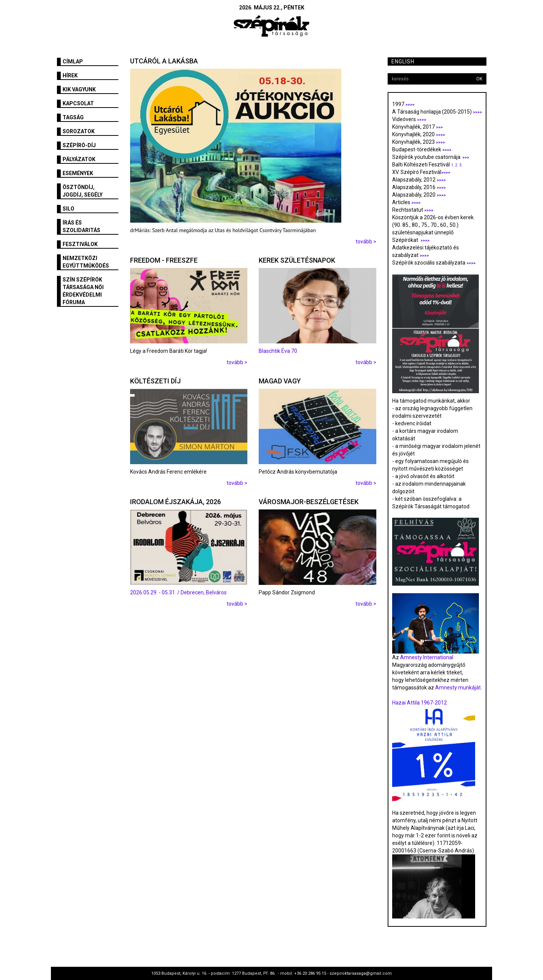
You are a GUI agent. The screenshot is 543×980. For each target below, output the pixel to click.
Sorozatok (79, 131)
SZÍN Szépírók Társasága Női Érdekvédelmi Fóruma (83, 291)
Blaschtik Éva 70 (278, 351)
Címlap (73, 62)
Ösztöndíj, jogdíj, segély (83, 191)
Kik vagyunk (79, 89)
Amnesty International (427, 657)
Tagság (73, 117)
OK (479, 79)
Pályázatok (79, 159)
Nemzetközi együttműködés (86, 262)
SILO (68, 209)
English (403, 62)
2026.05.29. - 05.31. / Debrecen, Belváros (178, 592)
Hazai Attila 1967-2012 (420, 703)
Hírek (70, 75)
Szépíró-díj (79, 145)
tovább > (366, 242)
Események (78, 173)
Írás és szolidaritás (81, 226)
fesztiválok (80, 244)
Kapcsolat (78, 103)
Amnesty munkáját (457, 688)
